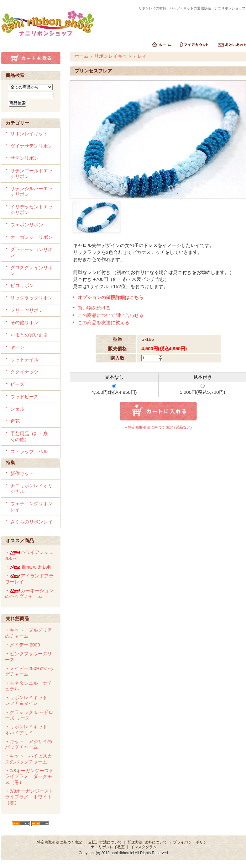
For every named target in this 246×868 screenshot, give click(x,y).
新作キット (22, 473)
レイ (142, 56)
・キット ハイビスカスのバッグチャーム (29, 759)
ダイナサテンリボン (31, 146)
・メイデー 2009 (23, 645)
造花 (15, 421)
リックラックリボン (31, 298)
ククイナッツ (24, 372)
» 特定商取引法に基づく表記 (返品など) (158, 427)
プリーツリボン (27, 310)
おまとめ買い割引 (29, 335)
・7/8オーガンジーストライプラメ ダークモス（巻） (29, 776)
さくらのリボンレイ (31, 522)
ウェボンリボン (27, 225)
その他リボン (24, 322)
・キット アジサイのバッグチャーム (29, 744)
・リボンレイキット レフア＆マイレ (29, 700)
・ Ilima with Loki (28, 567)
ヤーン (17, 347)
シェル (17, 409)
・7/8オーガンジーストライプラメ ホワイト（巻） (29, 797)
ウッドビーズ (24, 396)
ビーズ (17, 384)
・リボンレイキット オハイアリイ (29, 729)
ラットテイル (24, 359)
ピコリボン (22, 285)
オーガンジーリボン (31, 237)
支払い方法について (105, 842)
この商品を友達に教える (104, 322)
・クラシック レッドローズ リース (29, 715)
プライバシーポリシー (192, 842)
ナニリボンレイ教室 (108, 847)
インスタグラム (144, 847)
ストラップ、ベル (29, 451)
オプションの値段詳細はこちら (111, 297)
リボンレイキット (29, 134)
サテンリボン (24, 158)
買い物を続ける (94, 308)
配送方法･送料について (147, 842)
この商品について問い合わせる (111, 315)
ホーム (82, 56)
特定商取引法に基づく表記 (60, 842)
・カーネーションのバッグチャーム (29, 593)
